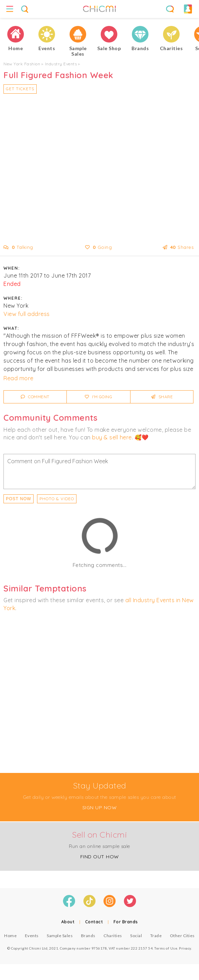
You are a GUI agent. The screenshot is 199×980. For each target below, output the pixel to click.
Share (162, 397)
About (68, 922)
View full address (27, 314)
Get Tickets (20, 89)
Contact (94, 922)
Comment (35, 397)
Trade (156, 936)
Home (10, 936)
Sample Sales (60, 936)
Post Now (19, 499)
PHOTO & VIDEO (57, 499)
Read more (19, 378)
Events (32, 936)
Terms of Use (166, 948)
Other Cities (182, 936)
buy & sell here (112, 437)
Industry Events (61, 64)
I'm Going (99, 397)
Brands (88, 936)
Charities (113, 936)
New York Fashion (22, 64)
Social (136, 936)
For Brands (126, 922)
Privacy (185, 948)
